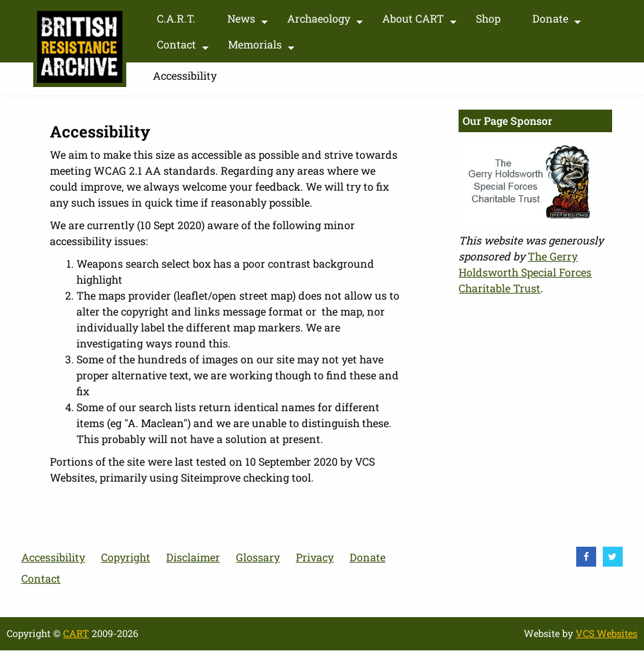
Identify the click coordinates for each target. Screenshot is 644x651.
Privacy (315, 557)
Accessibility (53, 557)
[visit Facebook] (586, 557)
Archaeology (327, 21)
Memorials (263, 47)
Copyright (126, 557)
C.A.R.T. (176, 18)
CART (76, 633)
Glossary (258, 557)
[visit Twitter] (613, 557)
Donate (558, 21)
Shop (488, 18)
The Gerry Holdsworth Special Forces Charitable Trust (525, 272)
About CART (421, 21)
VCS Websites (606, 633)
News (249, 21)
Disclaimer (193, 557)
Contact (184, 47)
